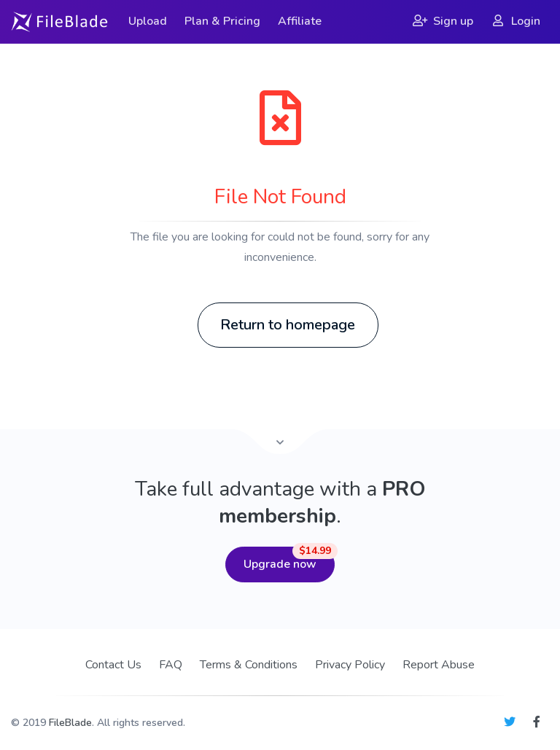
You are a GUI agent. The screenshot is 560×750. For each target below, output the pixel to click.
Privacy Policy (350, 665)
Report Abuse (439, 665)
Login (516, 21)
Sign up (443, 21)
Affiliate (300, 21)
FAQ (171, 665)
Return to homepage (288, 325)
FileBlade (70, 723)
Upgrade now (289, 559)
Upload (148, 21)
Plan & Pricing (222, 21)
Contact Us (113, 665)
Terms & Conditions (249, 665)
